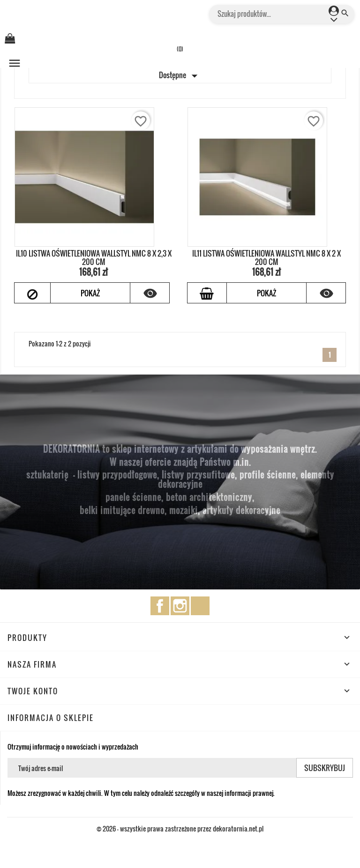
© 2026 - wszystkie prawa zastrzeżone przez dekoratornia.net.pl (180, 828)
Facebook (160, 606)
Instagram (180, 606)
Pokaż (90, 293)
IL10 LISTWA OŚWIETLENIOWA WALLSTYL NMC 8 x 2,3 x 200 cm (94, 257)
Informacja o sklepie (51, 718)
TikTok (200, 606)
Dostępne (180, 76)
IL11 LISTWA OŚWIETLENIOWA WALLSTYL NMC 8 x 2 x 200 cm (266, 257)
